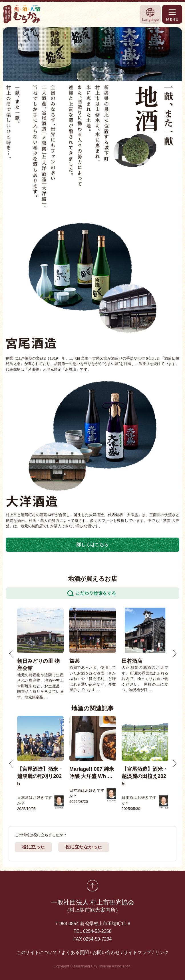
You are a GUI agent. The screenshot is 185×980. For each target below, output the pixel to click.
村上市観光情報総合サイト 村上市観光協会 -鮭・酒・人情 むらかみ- (22, 14)
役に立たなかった (84, 847)
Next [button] (174, 654)
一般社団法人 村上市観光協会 (92, 906)
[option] (40, 654)
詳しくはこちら (92, 545)
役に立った (33, 847)
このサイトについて (37, 952)
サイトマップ (137, 952)
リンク (162, 952)
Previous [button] (11, 654)
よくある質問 (75, 952)
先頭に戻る (92, 886)
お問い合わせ (106, 952)
